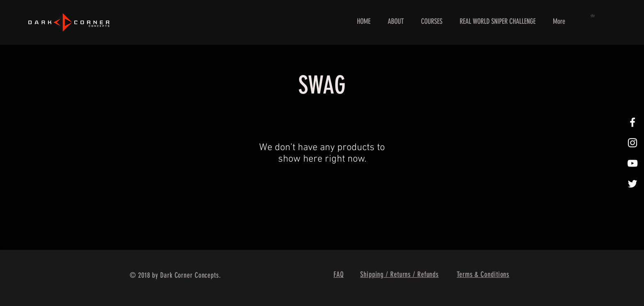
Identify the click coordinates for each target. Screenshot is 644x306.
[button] (594, 16)
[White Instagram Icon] (632, 143)
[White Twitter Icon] (632, 184)
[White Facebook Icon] (632, 122)
